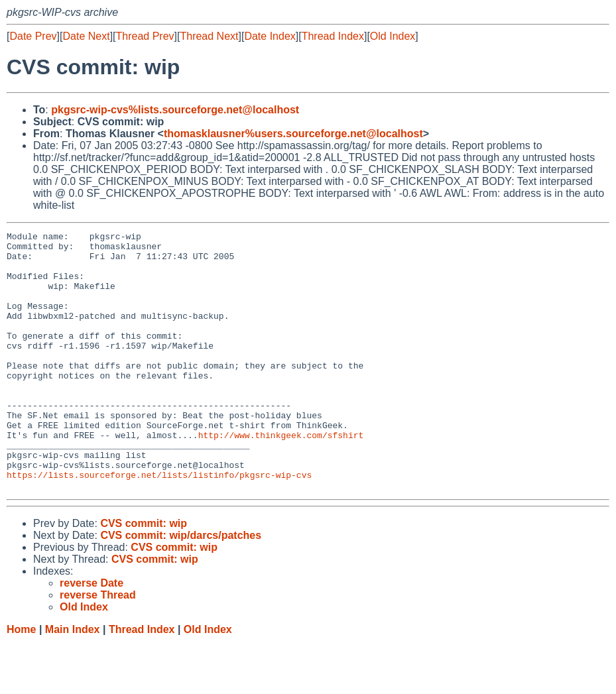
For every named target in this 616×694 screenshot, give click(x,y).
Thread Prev (145, 36)
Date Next (86, 36)
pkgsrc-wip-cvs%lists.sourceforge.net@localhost (175, 110)
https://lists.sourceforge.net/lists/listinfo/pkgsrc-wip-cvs (159, 524)
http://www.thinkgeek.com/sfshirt (281, 477)
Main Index (73, 681)
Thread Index (333, 36)
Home (21, 681)
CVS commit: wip (144, 575)
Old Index (393, 36)
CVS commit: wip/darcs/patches (181, 587)
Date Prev (33, 36)
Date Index (270, 36)
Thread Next (209, 36)
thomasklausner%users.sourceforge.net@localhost (293, 134)
